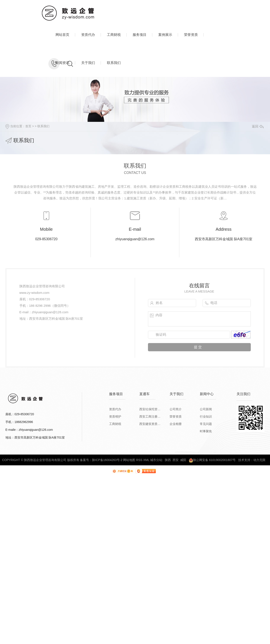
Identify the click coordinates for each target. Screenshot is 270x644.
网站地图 (129, 460)
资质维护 (115, 417)
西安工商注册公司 (150, 417)
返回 (258, 126)
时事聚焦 (206, 431)
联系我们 (114, 63)
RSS (139, 460)
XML (146, 460)
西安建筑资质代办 (150, 424)
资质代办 (88, 35)
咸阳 (183, 460)
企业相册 (176, 424)
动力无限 (259, 460)
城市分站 (156, 460)
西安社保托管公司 (150, 409)
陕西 (168, 460)
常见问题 (206, 424)
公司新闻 (206, 409)
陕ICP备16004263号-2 (107, 460)
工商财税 (114, 35)
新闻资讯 (62, 63)
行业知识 (206, 417)
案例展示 (165, 35)
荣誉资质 (191, 35)
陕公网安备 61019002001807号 (212, 460)
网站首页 (62, 35)
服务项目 (140, 35)
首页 (28, 126)
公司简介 (176, 409)
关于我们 (88, 63)
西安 (176, 460)
